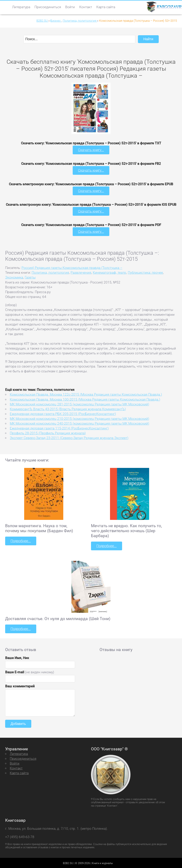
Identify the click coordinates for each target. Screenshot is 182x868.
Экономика (14, 277)
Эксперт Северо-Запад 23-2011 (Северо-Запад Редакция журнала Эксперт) (69, 437)
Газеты (30, 277)
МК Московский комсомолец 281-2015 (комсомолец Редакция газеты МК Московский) (79, 404)
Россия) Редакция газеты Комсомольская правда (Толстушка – (72, 267)
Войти (70, 7)
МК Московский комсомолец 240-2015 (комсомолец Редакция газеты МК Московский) (79, 423)
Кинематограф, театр (109, 272)
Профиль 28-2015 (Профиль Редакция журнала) (48, 433)
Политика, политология (50, 272)
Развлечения (81, 272)
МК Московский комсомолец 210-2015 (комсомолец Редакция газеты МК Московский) (79, 418)
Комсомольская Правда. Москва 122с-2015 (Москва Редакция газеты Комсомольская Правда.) (86, 394)
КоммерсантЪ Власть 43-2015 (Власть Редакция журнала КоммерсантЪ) (68, 409)
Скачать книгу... (91, 150)
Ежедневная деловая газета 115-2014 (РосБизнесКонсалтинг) (59, 428)
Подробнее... (20, 540)
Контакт (86, 7)
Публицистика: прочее (145, 272)
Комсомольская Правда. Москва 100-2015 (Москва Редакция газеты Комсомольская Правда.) (85, 399)
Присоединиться (48, 7)
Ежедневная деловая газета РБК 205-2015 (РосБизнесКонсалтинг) (63, 413)
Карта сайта (106, 7)
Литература (21, 7)
